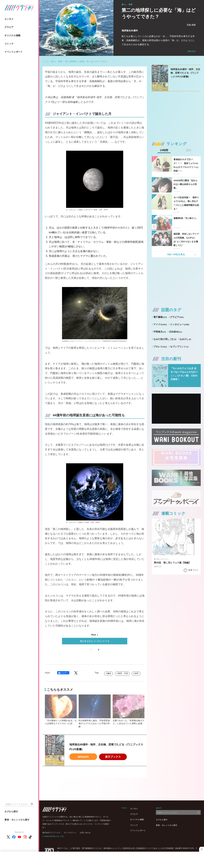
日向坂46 (175, 332)
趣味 (109, 673)
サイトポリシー (70, 833)
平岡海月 (160, 332)
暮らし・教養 (57, 61)
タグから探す (11, 812)
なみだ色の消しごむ (165, 339)
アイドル (160, 324)
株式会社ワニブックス (51, 833)
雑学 (137, 673)
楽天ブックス (113, 757)
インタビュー (180, 324)
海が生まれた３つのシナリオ (95, 641)
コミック (9, 44)
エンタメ (9, 19)
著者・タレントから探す (17, 820)
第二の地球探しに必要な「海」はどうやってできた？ (87, 61)
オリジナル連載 (12, 35)
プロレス (160, 347)
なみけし (185, 339)
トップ (45, 61)
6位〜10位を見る (176, 254)
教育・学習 (123, 673)
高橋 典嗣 (191, 25)
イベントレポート (14, 52)
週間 (188, 150)
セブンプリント (179, 347)
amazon (83, 757)
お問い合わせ (85, 833)
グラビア (9, 27)
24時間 (164, 150)
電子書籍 (160, 317)
